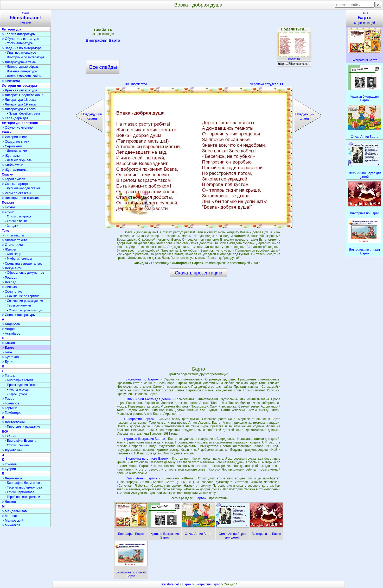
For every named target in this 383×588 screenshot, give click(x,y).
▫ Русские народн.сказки (22, 188)
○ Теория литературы (19, 34)
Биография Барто (103, 41)
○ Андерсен (11, 324)
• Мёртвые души (18, 390)
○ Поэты (8, 207)
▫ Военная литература (21, 71)
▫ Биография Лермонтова (23, 483)
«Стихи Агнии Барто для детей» (148, 399)
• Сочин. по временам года (25, 310)
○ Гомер (8, 399)
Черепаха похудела (267, 84)
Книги (7, 132)
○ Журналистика (15, 170)
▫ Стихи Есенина (17, 445)
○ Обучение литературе (21, 39)
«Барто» (200, 498)
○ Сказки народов (16, 184)
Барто (187, 584)
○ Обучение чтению (17, 127)
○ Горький (9, 408)
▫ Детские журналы (19, 160)
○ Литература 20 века (19, 109)
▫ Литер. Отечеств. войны (23, 76)
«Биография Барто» (139, 419)
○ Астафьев (11, 333)
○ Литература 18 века (19, 100)
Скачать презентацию (199, 273)
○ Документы (12, 268)
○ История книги (15, 137)
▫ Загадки (12, 226)
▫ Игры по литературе (20, 53)
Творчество (136, 84)
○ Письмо (9, 287)
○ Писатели (11, 81)
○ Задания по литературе (22, 48)
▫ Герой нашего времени (23, 497)
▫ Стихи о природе (18, 216)
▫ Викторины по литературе (25, 57)
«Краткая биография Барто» (145, 439)
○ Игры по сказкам (16, 193)
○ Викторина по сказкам (21, 198)
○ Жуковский (12, 450)
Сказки (8, 174)
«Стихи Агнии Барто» (140, 478)
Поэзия (8, 202)
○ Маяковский (13, 520)
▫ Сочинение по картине (22, 296)
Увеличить (294, 57)
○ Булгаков (10, 357)
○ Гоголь (8, 376)
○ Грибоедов (12, 413)
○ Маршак (10, 516)
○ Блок (7, 352)
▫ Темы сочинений (18, 305)
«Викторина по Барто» (141, 379)
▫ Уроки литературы (19, 43)
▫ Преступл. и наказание (23, 427)
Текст (6, 231)
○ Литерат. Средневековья (23, 95)
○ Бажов (8, 343)
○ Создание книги (16, 142)
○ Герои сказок (13, 179)
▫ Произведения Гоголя (22, 385)
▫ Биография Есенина (21, 441)
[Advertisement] (199, 49)
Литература (12, 29)
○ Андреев (10, 329)
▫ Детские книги (16, 151)
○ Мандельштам (15, 511)
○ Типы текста (13, 235)
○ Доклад (9, 282)
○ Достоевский (13, 422)
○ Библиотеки (12, 165)
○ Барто (8, 348)
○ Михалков (11, 525)
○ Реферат (10, 277)
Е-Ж (5, 431)
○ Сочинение (12, 292)
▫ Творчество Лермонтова (23, 487)
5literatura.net (169, 584)
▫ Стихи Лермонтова (20, 492)
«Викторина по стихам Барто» (146, 459)
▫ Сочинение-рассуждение (24, 301)
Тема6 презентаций (365, 18)
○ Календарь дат (15, 118)
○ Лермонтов (12, 478)
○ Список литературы (19, 315)
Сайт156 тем (25, 18)
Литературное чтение (20, 123)
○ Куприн (9, 469)
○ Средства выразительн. (22, 263)
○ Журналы (11, 156)
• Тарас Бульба (17, 394)
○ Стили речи (12, 245)
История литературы (20, 86)
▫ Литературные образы (22, 67)
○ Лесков (9, 502)
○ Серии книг (12, 146)
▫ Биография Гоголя (19, 380)
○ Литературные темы (19, 62)
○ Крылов (9, 464)
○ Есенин (9, 436)
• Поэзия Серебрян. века (23, 114)
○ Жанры (9, 249)
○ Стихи (8, 212)
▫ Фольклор (13, 254)
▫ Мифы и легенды (18, 259)
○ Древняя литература (19, 90)
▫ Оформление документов (24, 273)
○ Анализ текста (14, 240)
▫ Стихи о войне (16, 221)
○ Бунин (8, 362)
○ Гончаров (11, 403)
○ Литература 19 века (19, 104)
